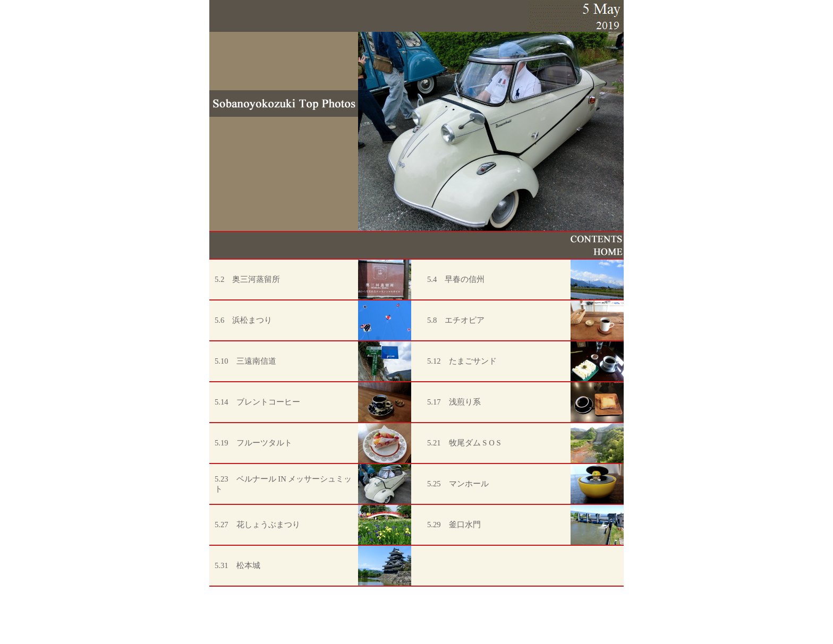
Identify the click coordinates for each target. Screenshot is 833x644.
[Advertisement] (416, 620)
